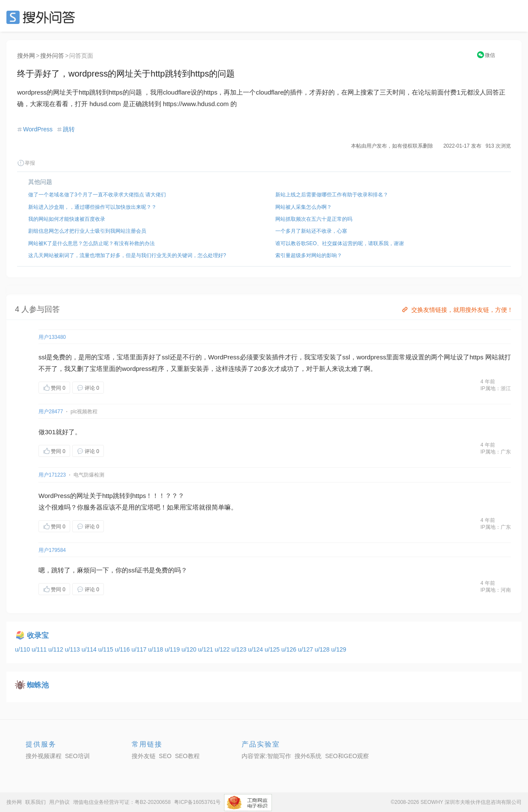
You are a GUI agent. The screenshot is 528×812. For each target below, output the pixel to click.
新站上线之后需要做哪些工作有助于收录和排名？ (332, 195)
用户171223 (52, 475)
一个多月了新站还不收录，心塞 (311, 231)
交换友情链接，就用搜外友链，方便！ (457, 310)
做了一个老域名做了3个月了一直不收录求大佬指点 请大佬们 (97, 195)
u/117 (140, 649)
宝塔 (104, 357)
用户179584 (52, 550)
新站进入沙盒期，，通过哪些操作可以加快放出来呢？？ (92, 207)
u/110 (23, 649)
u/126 (290, 649)
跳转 (69, 129)
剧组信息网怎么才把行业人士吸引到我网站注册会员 (87, 231)
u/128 (323, 649)
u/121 (206, 649)
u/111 (40, 649)
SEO (43, 17)
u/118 (157, 649)
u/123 (240, 649)
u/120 (190, 649)
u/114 (90, 649)
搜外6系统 (308, 756)
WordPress (38, 129)
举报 (26, 163)
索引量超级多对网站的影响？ (309, 255)
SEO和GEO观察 (347, 756)
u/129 (339, 649)
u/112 (57, 649)
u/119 (173, 649)
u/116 (123, 649)
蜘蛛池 (38, 685)
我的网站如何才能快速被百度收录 (67, 219)
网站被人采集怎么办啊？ (304, 207)
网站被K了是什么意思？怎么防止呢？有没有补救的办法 (91, 243)
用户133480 (52, 337)
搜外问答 (52, 56)
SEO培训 (77, 756)
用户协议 (59, 802)
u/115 (107, 649)
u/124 (256, 649)
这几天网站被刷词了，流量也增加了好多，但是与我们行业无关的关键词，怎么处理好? (127, 255)
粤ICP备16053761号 (197, 802)
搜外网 (26, 56)
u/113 (73, 649)
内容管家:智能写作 (266, 756)
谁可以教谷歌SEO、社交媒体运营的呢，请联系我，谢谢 (340, 243)
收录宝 (38, 636)
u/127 (306, 649)
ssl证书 (139, 570)
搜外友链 (144, 756)
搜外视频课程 (44, 756)
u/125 (273, 649)
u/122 (223, 649)
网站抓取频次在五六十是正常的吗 (314, 219)
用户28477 (51, 412)
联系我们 (35, 802)
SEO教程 (187, 756)
